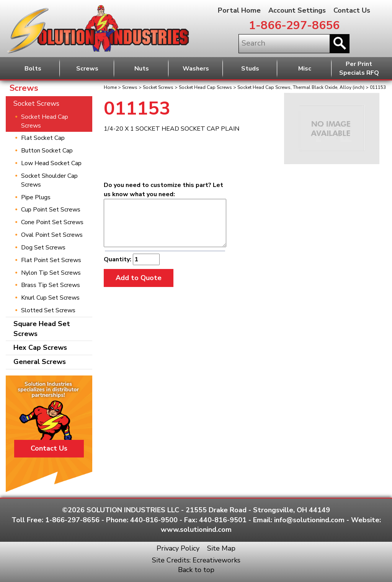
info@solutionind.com (309, 520)
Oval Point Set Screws (52, 235)
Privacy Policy (178, 548)
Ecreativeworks (216, 560)
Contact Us (352, 10)
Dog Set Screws (43, 248)
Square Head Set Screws (42, 329)
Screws (87, 69)
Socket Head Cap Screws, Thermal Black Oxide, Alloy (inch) (301, 87)
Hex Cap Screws (40, 348)
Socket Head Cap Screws (205, 87)
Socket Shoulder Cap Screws (49, 180)
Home (110, 87)
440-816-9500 (154, 520)
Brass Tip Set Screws (51, 285)
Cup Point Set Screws (51, 210)
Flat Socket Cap (43, 138)
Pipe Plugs (36, 197)
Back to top (196, 570)
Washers (196, 69)
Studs (250, 69)
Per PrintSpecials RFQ (359, 68)
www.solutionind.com (196, 530)
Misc (305, 69)
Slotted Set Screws (48, 310)
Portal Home (239, 10)
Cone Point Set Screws (52, 222)
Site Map (221, 548)
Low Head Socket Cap (51, 163)
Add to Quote (139, 278)
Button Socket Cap (47, 151)
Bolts (33, 69)
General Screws (40, 362)
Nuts (142, 69)
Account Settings (297, 10)
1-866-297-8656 (294, 25)
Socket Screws (158, 87)
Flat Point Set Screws (51, 260)
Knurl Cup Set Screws (50, 298)
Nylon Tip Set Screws (51, 273)
